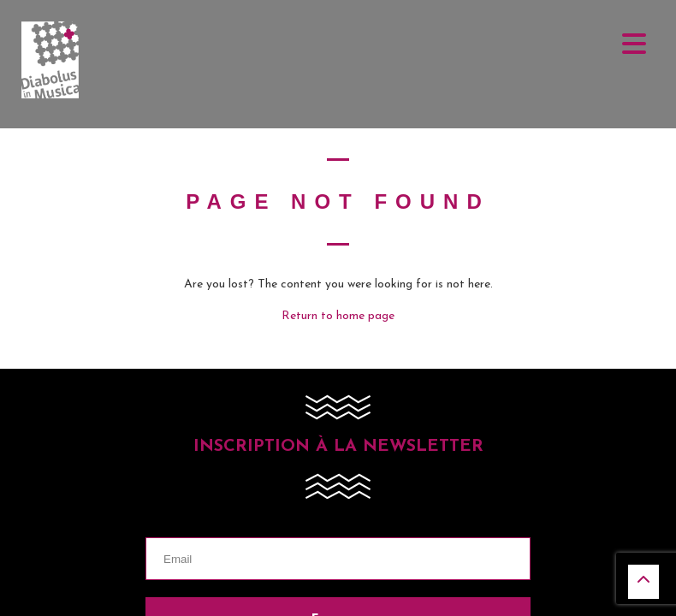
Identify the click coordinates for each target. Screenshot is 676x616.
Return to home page (338, 316)
